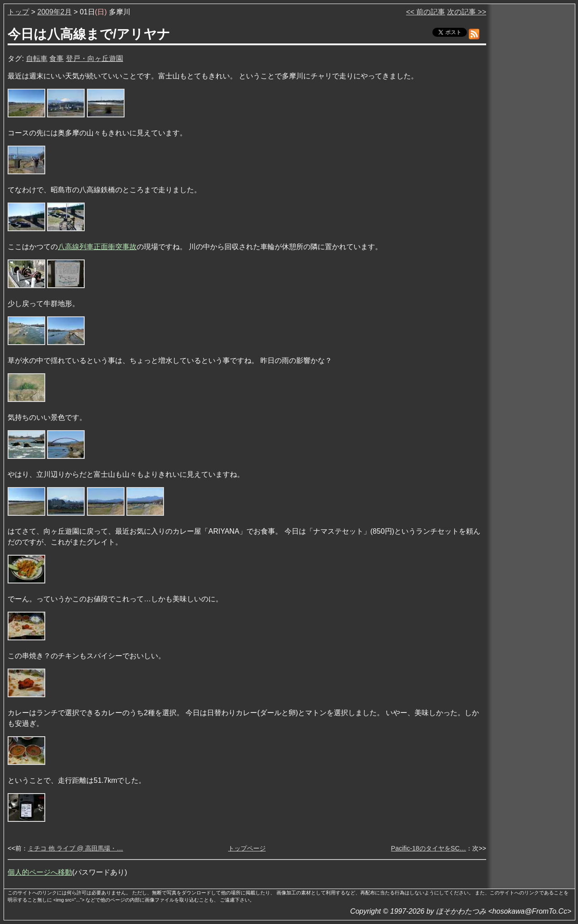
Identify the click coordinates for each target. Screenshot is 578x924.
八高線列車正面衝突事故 (97, 247)
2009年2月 (54, 12)
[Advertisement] (531, 143)
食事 (56, 58)
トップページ (247, 848)
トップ (18, 12)
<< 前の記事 (425, 12)
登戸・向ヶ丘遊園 (95, 58)
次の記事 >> (467, 12)
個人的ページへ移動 (40, 872)
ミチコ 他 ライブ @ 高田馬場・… (75, 848)
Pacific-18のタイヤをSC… (429, 848)
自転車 (37, 58)
